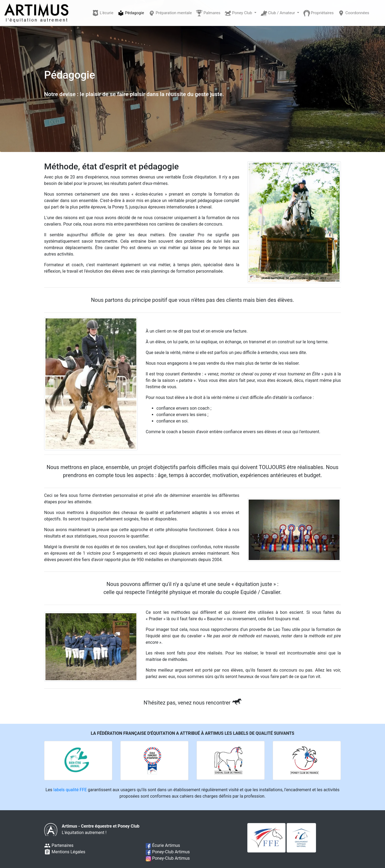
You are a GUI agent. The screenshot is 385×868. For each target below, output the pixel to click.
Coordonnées (354, 13)
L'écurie (103, 13)
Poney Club (239, 13)
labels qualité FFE (70, 790)
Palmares (208, 13)
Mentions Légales (65, 852)
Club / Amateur (278, 13)
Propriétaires (319, 13)
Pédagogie (131, 13)
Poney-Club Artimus (168, 852)
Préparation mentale (170, 13)
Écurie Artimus (163, 845)
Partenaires (59, 845)
